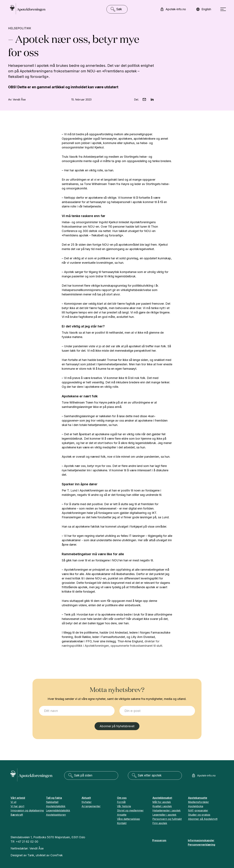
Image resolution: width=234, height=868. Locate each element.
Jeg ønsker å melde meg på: (39, 706)
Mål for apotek (162, 802)
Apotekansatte (198, 798)
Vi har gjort (17, 806)
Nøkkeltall (52, 802)
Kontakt (122, 823)
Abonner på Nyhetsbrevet (117, 726)
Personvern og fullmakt (167, 819)
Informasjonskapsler (201, 840)
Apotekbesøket (162, 798)
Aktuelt (86, 798)
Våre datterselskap (128, 819)
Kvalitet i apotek (162, 806)
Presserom (159, 840)
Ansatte (122, 815)
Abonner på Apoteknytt (203, 819)
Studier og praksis (199, 815)
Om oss (122, 798)
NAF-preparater (198, 810)
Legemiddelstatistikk (58, 810)
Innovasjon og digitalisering (27, 810)
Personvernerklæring (201, 845)
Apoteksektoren (56, 815)
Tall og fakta (54, 798)
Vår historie (124, 806)
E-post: (120, 706)
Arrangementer (91, 806)
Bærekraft (17, 815)
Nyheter (87, 802)
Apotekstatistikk (56, 806)
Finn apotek (160, 823)
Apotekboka (196, 806)
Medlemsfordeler (198, 802)
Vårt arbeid (18, 798)
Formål (121, 802)
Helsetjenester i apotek (166, 810)
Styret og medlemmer (130, 810)
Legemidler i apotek (164, 815)
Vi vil (13, 802)
